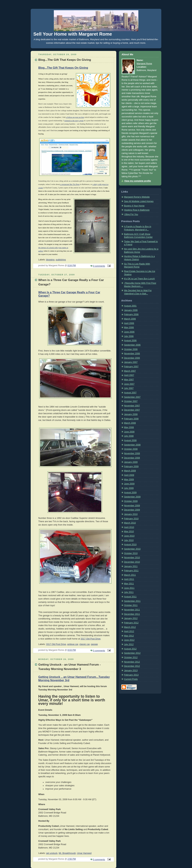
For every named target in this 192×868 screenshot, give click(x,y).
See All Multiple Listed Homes (139, 201)
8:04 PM (72, 265)
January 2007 (131, 362)
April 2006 (129, 323)
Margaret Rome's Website (137, 197)
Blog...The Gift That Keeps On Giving (63, 68)
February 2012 (131, 623)
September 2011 (132, 601)
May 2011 (129, 584)
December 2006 (132, 358)
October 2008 (131, 449)
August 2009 (130, 493)
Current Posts (131, 679)
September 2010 (132, 549)
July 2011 (129, 592)
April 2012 (129, 631)
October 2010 (131, 553)
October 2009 (131, 501)
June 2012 (129, 640)
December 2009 (132, 510)
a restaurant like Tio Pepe (70, 184)
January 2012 (131, 618)
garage (94, 644)
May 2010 (129, 532)
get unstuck (52, 853)
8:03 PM (72, 650)
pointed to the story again (74, 121)
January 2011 (131, 566)
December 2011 (132, 614)
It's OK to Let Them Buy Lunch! (139, 279)
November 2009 (132, 506)
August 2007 (130, 393)
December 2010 (132, 562)
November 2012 (132, 662)
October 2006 (131, 349)
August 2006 (130, 341)
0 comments (99, 266)
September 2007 (132, 397)
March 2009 (130, 471)
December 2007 (132, 410)
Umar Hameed (84, 853)
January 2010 (131, 514)
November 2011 (132, 610)
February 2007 (131, 367)
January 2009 (131, 462)
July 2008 (129, 436)
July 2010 (129, 540)
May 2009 (129, 480)
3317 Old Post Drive (91, 639)
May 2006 (129, 328)
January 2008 (131, 414)
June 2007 (129, 384)
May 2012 (129, 636)
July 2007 (129, 388)
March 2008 (130, 423)
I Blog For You (131, 214)
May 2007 (129, 380)
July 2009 (129, 488)
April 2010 (129, 527)
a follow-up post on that (75, 117)
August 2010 (130, 545)
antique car (73, 644)
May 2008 (129, 427)
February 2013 (131, 675)
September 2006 (132, 345)
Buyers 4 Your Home (134, 206)
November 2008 (132, 453)
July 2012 (129, 644)
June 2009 (129, 484)
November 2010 (132, 558)
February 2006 (131, 314)
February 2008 (131, 419)
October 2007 (131, 401)
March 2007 (130, 371)
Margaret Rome (144, 64)
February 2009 (131, 467)
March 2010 (130, 523)
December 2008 (132, 458)
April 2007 (129, 375)
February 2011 (131, 571)
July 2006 (129, 336)
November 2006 (132, 354)
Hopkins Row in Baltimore (137, 210)
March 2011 (130, 575)
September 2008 (132, 445)
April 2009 (129, 475)
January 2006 (131, 310)
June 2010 (129, 536)
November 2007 (132, 406)
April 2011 (129, 579)
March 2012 (130, 627)
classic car (85, 644)
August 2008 (130, 440)
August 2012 (130, 649)
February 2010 (131, 519)
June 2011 (129, 588)
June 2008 (129, 432)
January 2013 (131, 671)
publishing (61, 260)
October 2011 (131, 605)
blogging (50, 260)
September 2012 (132, 653)
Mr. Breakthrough (67, 853)
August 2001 (130, 306)
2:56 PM (72, 859)
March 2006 (130, 319)
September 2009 (132, 497)
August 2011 (130, 597)
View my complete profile (138, 181)
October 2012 (131, 657)
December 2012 (132, 666)
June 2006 (129, 332)
